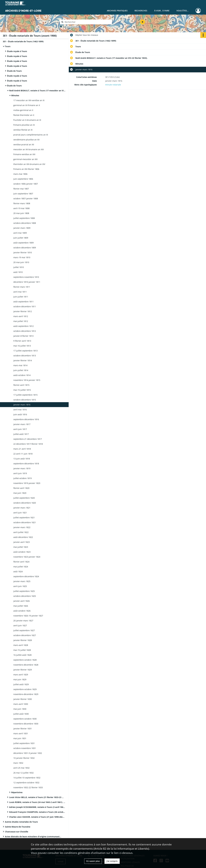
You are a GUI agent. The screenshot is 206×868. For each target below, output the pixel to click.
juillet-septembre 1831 (24, 743)
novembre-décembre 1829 (26, 694)
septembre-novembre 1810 (26, 277)
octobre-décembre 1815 (25, 400)
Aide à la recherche (71, 27)
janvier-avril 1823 (22, 542)
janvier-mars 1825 (22, 581)
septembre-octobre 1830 (25, 719)
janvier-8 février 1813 (23, 336)
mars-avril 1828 (21, 645)
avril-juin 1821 (20, 513)
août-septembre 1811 (23, 302)
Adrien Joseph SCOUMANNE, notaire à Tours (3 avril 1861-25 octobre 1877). (37, 807)
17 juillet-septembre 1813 (25, 351)
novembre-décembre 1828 (26, 665)
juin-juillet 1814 (21, 370)
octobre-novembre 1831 (25, 748)
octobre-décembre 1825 (25, 596)
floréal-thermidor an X (24, 115)
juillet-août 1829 (21, 684)
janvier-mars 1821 (22, 508)
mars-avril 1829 (21, 675)
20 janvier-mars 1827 (23, 621)
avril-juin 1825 (20, 586)
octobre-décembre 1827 (25, 635)
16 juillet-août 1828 (22, 655)
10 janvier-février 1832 (24, 758)
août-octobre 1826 (22, 611)
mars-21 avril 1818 (22, 449)
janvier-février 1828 (23, 640)
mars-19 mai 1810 (22, 257)
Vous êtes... (183, 11)
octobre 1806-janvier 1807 (26, 184)
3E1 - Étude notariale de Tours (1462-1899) (23, 41)
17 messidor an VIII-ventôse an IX (29, 100)
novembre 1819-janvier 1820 (27, 483)
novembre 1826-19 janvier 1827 (28, 616)
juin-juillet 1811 (21, 297)
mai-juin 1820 (20, 493)
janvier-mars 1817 (22, 424)
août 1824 (18, 571)
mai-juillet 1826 (21, 606)
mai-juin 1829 (20, 679)
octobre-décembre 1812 (25, 331)
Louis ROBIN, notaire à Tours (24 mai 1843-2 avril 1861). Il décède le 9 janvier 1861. (37, 802)
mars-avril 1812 (21, 316)
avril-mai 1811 (20, 292)
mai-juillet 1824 (21, 567)
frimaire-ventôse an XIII (24, 154)
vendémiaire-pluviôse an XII (26, 140)
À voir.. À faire (162, 11)
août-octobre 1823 (22, 552)
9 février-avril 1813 (22, 341)
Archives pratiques (117, 11)
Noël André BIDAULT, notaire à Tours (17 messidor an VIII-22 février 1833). (37, 91)
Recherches (141, 11)
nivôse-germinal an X (23, 110)
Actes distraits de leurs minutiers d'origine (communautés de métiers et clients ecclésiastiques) (33, 837)
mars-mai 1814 (20, 365)
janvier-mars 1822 (22, 527)
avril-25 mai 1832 (21, 768)
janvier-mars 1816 (22, 405)
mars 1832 (18, 763)
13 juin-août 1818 (22, 459)
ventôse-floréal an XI (23, 130)
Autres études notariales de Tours (21, 822)
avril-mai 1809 (20, 233)
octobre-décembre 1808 (25, 223)
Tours (8, 46)
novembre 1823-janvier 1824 (27, 557)
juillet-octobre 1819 (22, 478)
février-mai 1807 (21, 189)
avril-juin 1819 (20, 473)
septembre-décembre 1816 (26, 419)
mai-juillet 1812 (21, 321)
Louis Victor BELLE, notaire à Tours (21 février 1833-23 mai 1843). (37, 797)
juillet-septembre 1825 (24, 591)
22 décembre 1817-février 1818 (28, 444)
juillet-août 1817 (21, 434)
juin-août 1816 (20, 414)
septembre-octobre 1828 (25, 660)
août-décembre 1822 (23, 537)
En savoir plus (93, 861)
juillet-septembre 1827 (24, 630)
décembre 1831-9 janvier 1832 (28, 753)
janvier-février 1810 (23, 252)
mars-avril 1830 (21, 704)
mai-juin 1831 (20, 738)
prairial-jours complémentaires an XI (31, 135)
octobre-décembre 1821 (25, 522)
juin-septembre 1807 (23, 194)
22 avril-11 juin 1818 (23, 454)
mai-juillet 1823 (21, 547)
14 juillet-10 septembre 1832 (27, 778)
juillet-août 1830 (21, 714)
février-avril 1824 (21, 562)
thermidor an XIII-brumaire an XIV (29, 164)
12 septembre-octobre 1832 (26, 783)
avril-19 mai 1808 (21, 208)
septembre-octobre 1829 (25, 689)
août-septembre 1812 (23, 326)
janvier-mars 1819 (22, 468)
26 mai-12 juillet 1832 (23, 773)
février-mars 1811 (22, 287)
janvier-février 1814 (23, 360)
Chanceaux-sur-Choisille (17, 832)
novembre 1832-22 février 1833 (28, 787)
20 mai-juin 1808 (21, 213)
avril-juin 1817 (20, 429)
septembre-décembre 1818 (26, 464)
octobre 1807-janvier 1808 (26, 198)
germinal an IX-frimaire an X (27, 105)
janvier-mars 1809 (22, 228)
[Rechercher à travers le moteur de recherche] (87, 22)
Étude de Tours (14, 71)
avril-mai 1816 (20, 410)
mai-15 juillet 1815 (22, 390)
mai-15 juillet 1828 (22, 650)
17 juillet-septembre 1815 (25, 395)
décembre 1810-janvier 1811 (27, 282)
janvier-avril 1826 (22, 601)
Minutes (15, 95)
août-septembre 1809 (23, 243)
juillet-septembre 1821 (24, 518)
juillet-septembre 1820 (24, 498)
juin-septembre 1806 (23, 179)
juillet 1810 (19, 267)
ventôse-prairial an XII (24, 145)
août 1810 (18, 272)
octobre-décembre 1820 (25, 503)
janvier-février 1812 (23, 311)
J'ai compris (112, 861)
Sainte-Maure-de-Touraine (18, 827)
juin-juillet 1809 (21, 238)
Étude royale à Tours (17, 51)
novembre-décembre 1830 (26, 724)
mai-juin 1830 (20, 709)
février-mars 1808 (22, 203)
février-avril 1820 (21, 488)
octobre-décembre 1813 (25, 356)
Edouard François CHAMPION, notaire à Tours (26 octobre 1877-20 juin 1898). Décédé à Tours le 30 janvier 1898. (37, 812)
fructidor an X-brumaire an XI (27, 120)
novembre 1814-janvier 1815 (27, 380)
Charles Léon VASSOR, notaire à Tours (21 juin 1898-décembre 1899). (37, 817)
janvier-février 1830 (23, 699)
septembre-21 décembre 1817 (28, 439)
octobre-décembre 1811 (25, 306)
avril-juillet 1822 (21, 532)
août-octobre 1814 (22, 375)
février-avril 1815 (21, 385)
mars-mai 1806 (20, 174)
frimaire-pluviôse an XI (24, 125)
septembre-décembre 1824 (26, 576)
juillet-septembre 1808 (24, 218)
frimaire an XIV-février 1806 (26, 169)
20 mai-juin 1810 (21, 262)
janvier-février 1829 (23, 670)
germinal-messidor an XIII (25, 159)
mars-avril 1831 (21, 733)
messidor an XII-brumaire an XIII (29, 149)
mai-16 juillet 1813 (22, 346)
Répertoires (17, 792)
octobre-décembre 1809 (25, 248)
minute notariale (113, 85)
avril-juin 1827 (20, 625)
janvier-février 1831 (23, 729)
